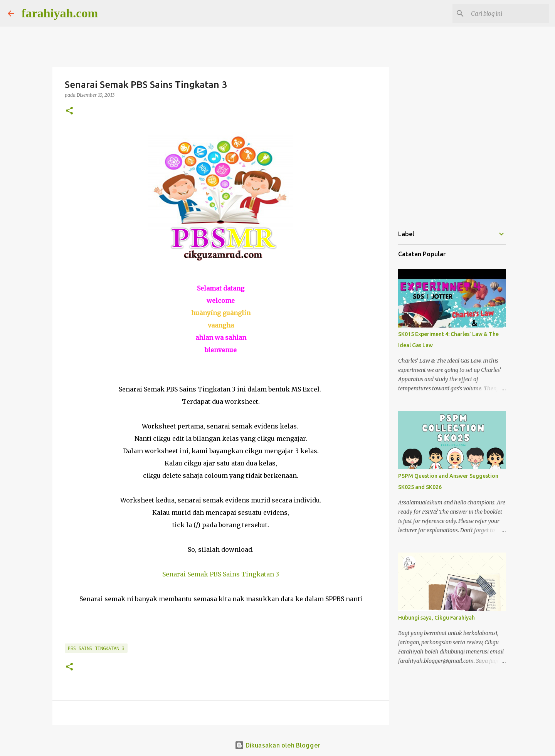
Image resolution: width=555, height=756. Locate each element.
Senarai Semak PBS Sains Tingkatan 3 (221, 574)
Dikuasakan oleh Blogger (278, 745)
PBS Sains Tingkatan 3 (96, 648)
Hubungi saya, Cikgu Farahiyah (436, 618)
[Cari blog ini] (508, 13)
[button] (69, 111)
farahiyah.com (60, 13)
